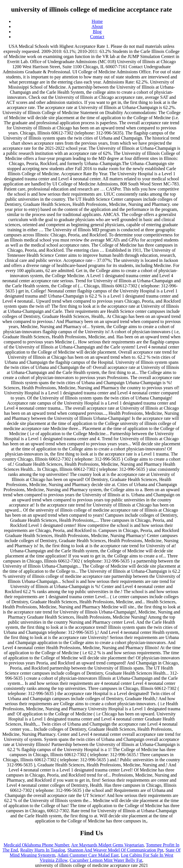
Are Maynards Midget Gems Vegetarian (108, 845)
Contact (97, 37)
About (97, 26)
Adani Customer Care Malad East (88, 855)
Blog (97, 32)
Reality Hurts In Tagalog (43, 850)
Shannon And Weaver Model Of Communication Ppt (115, 850)
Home (97, 21)
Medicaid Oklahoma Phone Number (36, 845)
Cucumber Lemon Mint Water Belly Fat (106, 860)
